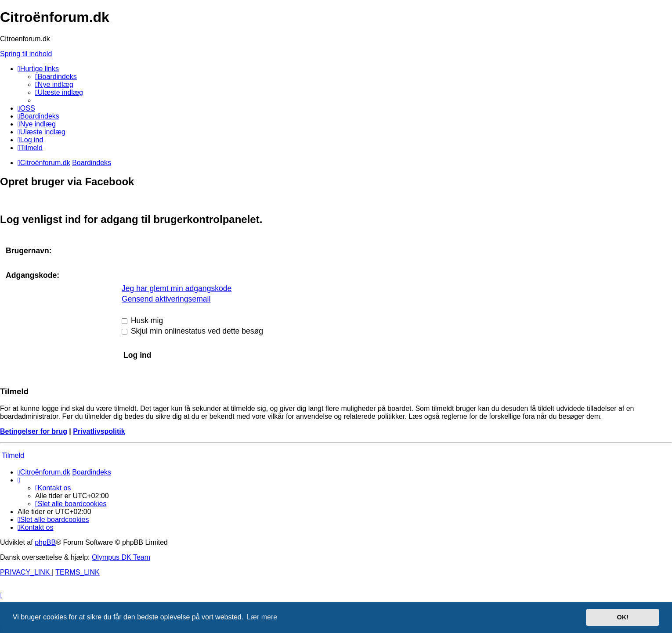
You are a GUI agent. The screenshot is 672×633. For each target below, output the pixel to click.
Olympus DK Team (121, 557)
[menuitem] (56, 77)
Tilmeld (13, 455)
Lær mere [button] (262, 617)
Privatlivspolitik (99, 431)
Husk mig (142, 320)
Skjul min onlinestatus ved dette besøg (192, 331)
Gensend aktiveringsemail (166, 299)
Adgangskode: (33, 275)
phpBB (45, 542)
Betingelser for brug (34, 431)
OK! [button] (622, 617)
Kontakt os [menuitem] (53, 488)
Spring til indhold (26, 54)
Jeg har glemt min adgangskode (177, 288)
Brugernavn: (29, 251)
